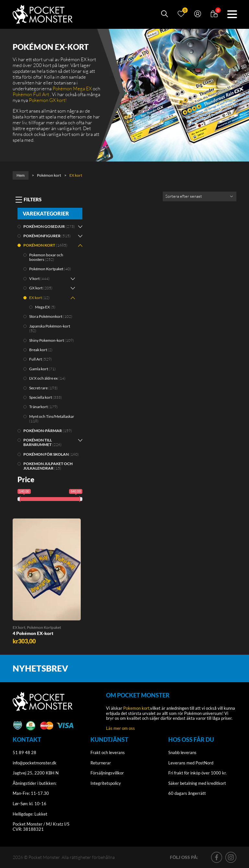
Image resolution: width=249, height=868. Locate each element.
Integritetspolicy (106, 783)
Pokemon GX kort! (48, 100)
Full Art (36, 359)
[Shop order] (200, 196)
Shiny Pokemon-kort (47, 340)
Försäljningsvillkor (107, 773)
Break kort (38, 350)
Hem (21, 175)
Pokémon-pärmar (43, 431)
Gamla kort (39, 369)
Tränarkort (38, 407)
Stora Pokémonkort (46, 316)
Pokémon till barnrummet (38, 442)
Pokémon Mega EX (72, 89)
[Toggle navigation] (29, 200)
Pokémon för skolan (46, 454)
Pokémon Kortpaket (46, 269)
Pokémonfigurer (42, 236)
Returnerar (101, 763)
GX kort (36, 288)
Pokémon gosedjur (44, 226)
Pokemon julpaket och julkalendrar (48, 466)
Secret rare (38, 388)
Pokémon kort (49, 175)
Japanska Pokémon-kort (50, 326)
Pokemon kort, (137, 708)
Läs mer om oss (120, 728)
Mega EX (42, 307)
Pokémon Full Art (31, 94)
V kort (34, 278)
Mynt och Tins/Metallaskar (52, 416)
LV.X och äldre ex (43, 378)
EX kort (36, 298)
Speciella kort (41, 397)
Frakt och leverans (108, 752)
